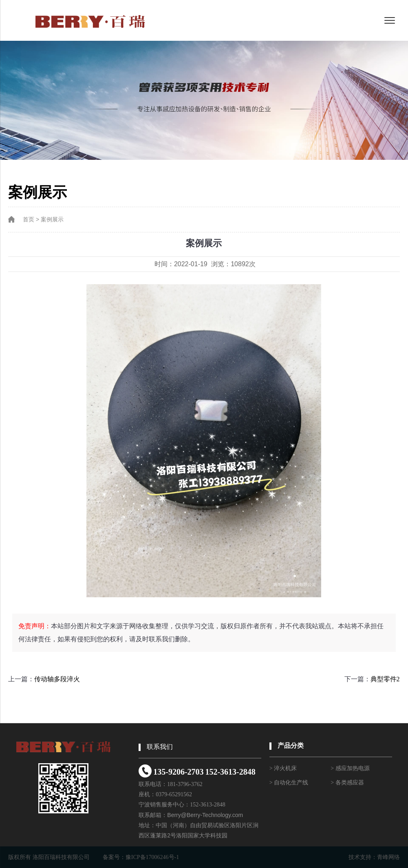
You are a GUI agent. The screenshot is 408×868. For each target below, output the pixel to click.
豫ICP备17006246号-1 (152, 857)
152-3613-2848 (230, 772)
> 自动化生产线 (289, 783)
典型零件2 (385, 679)
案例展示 (52, 220)
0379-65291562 (174, 794)
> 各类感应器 (347, 783)
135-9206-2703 (178, 772)
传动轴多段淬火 (57, 679)
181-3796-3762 (185, 784)
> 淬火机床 (283, 768)
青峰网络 (388, 857)
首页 (29, 220)
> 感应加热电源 (350, 768)
